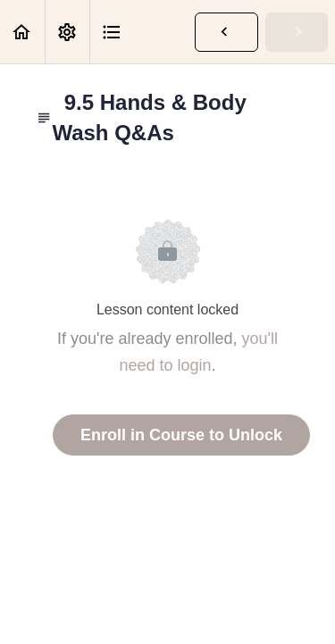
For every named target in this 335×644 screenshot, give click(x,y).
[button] (22, 32)
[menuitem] (67, 32)
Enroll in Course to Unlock (181, 435)
